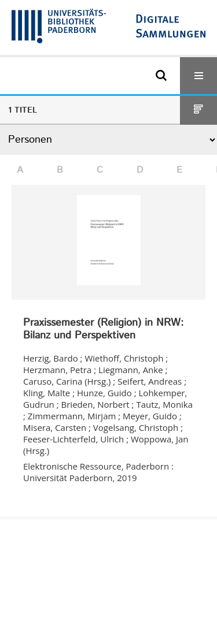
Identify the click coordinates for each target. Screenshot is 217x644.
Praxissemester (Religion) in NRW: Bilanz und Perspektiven (103, 330)
